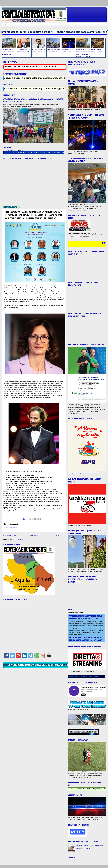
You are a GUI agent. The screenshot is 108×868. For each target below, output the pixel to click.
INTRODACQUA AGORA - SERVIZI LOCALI (90, 24)
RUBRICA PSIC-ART (68, 24)
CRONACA (29, 24)
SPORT (23, 24)
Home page (5, 24)
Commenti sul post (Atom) (16, 539)
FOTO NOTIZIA (51, 24)
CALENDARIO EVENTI (15, 24)
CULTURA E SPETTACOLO (40, 24)
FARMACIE (59, 24)
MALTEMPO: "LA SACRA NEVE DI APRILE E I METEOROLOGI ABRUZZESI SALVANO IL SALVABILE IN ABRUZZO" (89, 847)
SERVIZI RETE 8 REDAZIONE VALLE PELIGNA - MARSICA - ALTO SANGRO (19, 26)
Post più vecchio (57, 535)
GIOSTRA (77, 24)
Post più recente (10, 535)
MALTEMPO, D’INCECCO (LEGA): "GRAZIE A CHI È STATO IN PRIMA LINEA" (46, 152)
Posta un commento (12, 528)
